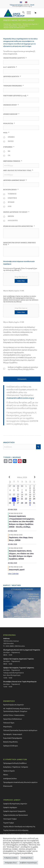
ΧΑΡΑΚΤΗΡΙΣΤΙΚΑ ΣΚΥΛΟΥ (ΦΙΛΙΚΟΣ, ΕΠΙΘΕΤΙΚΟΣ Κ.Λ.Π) (20, 244)
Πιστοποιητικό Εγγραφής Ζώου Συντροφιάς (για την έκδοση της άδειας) (20, 269)
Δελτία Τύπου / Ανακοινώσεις (14, 715)
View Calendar (13, 574)
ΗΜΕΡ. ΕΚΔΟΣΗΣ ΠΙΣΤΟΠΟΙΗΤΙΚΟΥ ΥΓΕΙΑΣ (18, 170)
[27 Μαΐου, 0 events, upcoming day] (18, 504)
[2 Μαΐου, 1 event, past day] (30, 487)
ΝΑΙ (9, 151)
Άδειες (6, 775)
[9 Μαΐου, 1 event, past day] (30, 491)
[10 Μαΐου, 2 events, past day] (34, 491)
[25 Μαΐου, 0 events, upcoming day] (10, 504)
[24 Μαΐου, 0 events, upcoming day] (34, 500)
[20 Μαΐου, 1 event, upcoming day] (18, 500)
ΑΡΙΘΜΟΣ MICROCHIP (11, 114)
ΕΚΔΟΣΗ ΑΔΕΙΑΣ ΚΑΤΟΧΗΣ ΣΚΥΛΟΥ (19, 20)
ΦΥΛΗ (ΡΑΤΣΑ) (9, 123)
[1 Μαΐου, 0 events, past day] (26, 487)
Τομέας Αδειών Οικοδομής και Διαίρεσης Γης (19, 826)
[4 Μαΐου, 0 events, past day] (10, 491)
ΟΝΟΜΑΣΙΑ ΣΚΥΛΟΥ (11, 105)
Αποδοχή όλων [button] (27, 858)
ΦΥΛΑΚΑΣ (11, 202)
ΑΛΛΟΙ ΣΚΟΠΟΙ (13, 220)
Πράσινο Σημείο (9, 771)
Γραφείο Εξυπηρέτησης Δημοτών (15, 804)
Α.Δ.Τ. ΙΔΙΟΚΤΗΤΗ (10, 67)
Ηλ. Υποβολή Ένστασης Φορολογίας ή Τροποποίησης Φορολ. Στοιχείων (17, 710)
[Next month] (35, 477)
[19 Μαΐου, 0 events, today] (14, 500)
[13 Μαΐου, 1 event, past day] (18, 495)
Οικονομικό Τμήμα (10, 819)
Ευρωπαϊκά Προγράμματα (13, 738)
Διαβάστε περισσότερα (28, 863)
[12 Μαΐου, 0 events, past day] (14, 495)
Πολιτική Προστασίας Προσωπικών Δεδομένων (20, 730)
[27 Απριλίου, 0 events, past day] (10, 487)
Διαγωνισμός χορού (17, 570)
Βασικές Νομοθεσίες (11, 742)
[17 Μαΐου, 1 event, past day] (34, 495)
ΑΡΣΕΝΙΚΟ (11, 137)
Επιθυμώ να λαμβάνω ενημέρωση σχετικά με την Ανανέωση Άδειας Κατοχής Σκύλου (23, 368)
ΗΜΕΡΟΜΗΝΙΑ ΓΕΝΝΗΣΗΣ (13, 161)
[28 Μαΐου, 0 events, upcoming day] (22, 504)
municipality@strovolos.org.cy (22, 6)
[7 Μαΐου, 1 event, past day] (22, 491)
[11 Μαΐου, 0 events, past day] (10, 495)
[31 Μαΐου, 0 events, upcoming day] (34, 504)
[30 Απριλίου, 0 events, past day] (22, 487)
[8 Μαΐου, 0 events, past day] (26, 491)
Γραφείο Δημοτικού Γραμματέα (14, 811)
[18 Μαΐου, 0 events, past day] (10, 500)
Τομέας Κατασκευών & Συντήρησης (16, 830)
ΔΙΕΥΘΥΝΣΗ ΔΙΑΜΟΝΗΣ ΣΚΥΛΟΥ (15, 180)
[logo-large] (18, 13)
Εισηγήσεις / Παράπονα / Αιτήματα (16, 767)
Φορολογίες (8, 727)
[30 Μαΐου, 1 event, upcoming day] (30, 504)
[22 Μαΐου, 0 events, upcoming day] (26, 500)
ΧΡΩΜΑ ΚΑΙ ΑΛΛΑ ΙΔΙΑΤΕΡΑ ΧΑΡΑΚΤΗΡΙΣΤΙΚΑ (19, 226)
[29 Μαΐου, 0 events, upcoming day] (26, 504)
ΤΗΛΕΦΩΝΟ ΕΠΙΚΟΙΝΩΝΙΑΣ (13, 86)
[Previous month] (9, 477)
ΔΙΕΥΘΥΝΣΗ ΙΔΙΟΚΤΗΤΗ (12, 76)
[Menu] (28, 13)
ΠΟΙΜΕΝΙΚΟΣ (12, 194)
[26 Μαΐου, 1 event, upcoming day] (14, 504)
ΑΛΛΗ (10, 206)
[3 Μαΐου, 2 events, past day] (34, 487)
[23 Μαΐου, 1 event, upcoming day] (30, 500)
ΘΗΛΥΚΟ (11, 141)
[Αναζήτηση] (22, 13)
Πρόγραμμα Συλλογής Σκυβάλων (15, 763)
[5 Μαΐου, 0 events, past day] (14, 491)
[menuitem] (22, 13)
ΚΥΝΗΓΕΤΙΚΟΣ (12, 198)
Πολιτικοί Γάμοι (9, 723)
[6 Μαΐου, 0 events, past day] (18, 491)
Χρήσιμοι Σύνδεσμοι (11, 746)
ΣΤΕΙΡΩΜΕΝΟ (9, 147)
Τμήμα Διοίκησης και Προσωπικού (16, 815)
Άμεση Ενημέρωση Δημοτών (13, 705)
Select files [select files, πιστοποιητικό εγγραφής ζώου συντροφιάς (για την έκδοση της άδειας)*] (21, 281)
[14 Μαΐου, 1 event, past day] (22, 495)
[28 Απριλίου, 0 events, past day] (14, 487)
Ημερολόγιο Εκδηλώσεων (13, 719)
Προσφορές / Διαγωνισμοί (13, 734)
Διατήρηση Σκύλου (10, 778)
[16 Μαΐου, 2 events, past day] (30, 495)
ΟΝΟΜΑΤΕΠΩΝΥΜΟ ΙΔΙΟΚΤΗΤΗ (15, 58)
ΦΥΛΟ (6, 133)
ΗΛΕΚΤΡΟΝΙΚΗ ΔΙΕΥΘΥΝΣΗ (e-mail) (16, 96)
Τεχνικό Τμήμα (9, 823)
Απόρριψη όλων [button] (11, 863)
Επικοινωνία (8, 786)
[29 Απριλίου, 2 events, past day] (18, 487)
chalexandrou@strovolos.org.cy (20, 398)
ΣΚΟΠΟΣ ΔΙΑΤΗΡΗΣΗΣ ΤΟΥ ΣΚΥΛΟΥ (16, 212)
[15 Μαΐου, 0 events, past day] (26, 495)
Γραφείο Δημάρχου (10, 807)
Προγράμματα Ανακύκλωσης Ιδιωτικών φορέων (20, 782)
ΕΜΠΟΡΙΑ (11, 216)
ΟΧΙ (9, 155)
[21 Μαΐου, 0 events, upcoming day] (22, 500)
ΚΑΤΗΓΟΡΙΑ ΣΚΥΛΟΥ (11, 190)
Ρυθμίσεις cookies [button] (11, 858)
